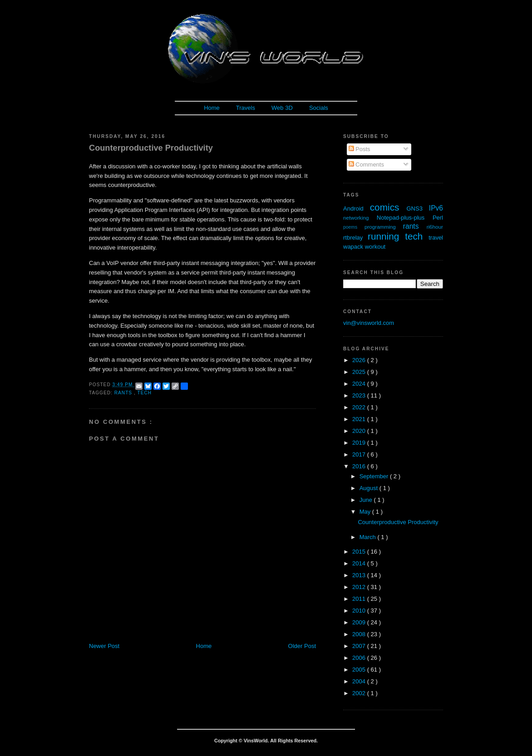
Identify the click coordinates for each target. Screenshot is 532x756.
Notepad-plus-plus (405, 218)
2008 (360, 634)
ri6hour (435, 227)
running (386, 236)
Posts (360, 149)
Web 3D (282, 108)
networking (360, 218)
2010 (360, 611)
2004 (360, 681)
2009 (360, 622)
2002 (360, 693)
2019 (360, 443)
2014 (360, 563)
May (366, 512)
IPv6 (436, 208)
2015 (360, 552)
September (375, 476)
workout (375, 247)
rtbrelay (355, 238)
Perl (438, 218)
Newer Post (104, 646)
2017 (360, 454)
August (369, 488)
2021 (360, 419)
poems (354, 227)
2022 (360, 407)
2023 (360, 395)
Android (357, 209)
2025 (360, 372)
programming (384, 227)
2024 (360, 384)
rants (124, 393)
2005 (360, 670)
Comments (366, 164)
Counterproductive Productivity (151, 148)
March (369, 537)
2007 (360, 646)
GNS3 (418, 209)
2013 (360, 575)
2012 (360, 587)
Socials (319, 108)
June (367, 500)
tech (144, 393)
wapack (354, 247)
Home (212, 108)
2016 (360, 466)
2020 (360, 431)
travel (436, 238)
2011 (360, 599)
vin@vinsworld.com (369, 323)
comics (388, 207)
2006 (360, 658)
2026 (360, 360)
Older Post (302, 646)
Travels (246, 108)
